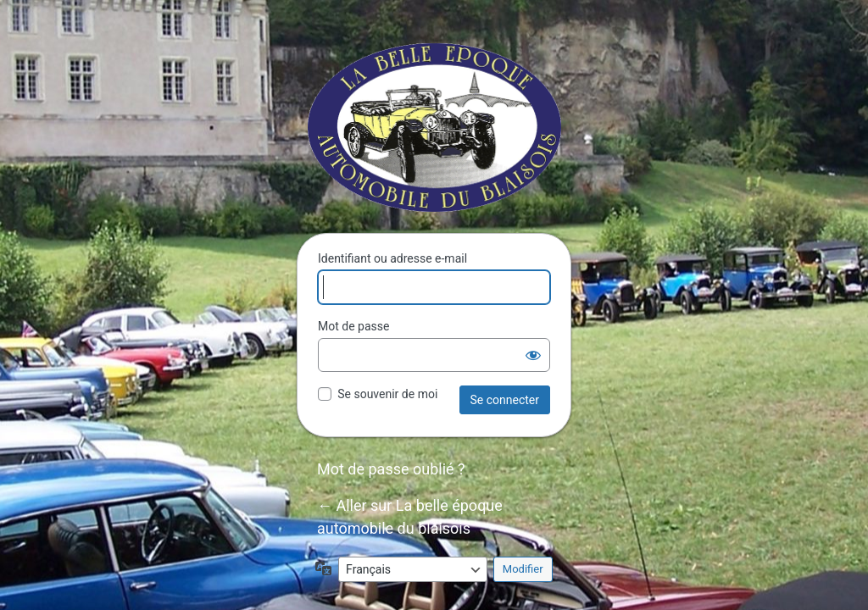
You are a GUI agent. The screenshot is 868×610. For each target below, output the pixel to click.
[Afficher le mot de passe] (533, 355)
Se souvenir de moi (387, 394)
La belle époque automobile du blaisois (434, 128)
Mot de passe (353, 326)
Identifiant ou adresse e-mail (392, 258)
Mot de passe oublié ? (391, 469)
